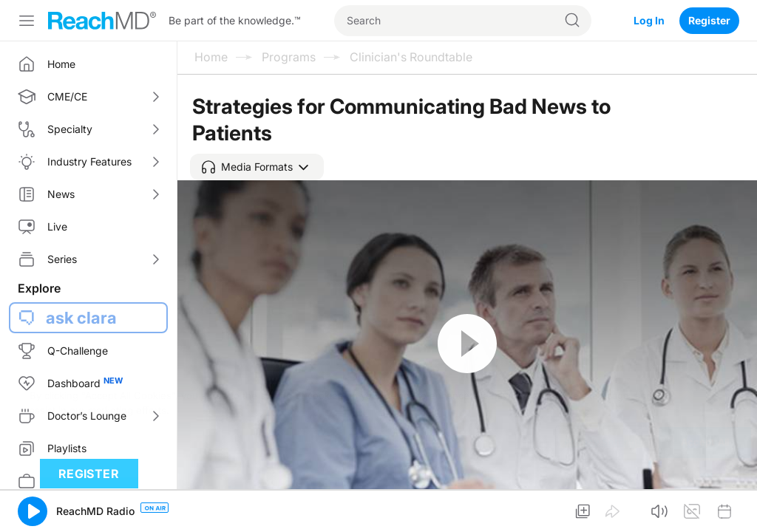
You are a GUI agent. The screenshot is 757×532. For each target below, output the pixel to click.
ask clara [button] (81, 318)
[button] (257, 167)
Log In (649, 20)
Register (709, 20)
